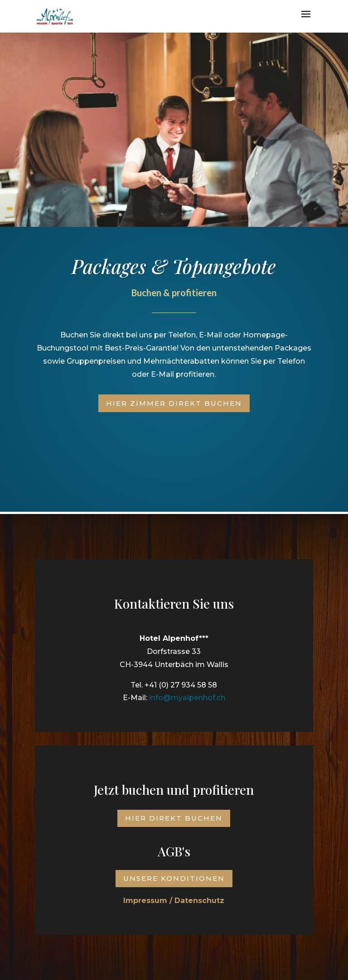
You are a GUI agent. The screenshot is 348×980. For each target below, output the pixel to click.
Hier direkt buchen (174, 818)
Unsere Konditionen (174, 878)
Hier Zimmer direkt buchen (174, 403)
